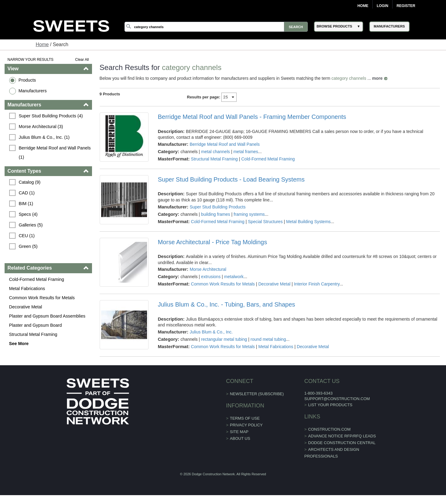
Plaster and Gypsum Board (36, 325)
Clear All (82, 60)
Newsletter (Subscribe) (257, 394)
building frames (216, 214)
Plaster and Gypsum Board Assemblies (47, 316)
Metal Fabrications (27, 289)
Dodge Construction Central (342, 443)
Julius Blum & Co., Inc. (211, 332)
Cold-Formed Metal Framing (37, 279)
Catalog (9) (29, 182)
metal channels (216, 152)
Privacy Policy (246, 425)
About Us (240, 438)
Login (382, 6)
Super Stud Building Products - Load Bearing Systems (231, 179)
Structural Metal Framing (33, 334)
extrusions (211, 277)
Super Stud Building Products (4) (51, 116)
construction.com (329, 429)
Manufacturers (33, 91)
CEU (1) (27, 236)
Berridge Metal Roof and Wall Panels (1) (55, 153)
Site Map (239, 432)
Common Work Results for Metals (42, 298)
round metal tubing (268, 339)
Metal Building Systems (308, 222)
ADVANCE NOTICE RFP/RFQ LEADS (342, 436)
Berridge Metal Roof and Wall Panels (225, 144)
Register (406, 6)
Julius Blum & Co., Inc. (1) (44, 137)
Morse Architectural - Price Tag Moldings (212, 242)
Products (27, 80)
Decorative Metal (26, 307)
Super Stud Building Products (217, 207)
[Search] (216, 27)
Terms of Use (245, 418)
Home (363, 6)
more (377, 78)
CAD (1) (27, 193)
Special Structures (265, 222)
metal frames (246, 152)
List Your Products (330, 405)
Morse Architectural (208, 269)
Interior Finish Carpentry (317, 284)
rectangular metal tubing (224, 339)
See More (19, 344)
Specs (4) (28, 214)
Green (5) (28, 246)
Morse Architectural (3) (41, 127)
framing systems (249, 214)
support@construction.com (337, 399)
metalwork (234, 277)
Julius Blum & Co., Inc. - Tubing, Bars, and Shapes (226, 304)
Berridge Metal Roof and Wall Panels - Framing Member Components (252, 117)
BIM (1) (26, 204)
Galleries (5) (31, 225)
